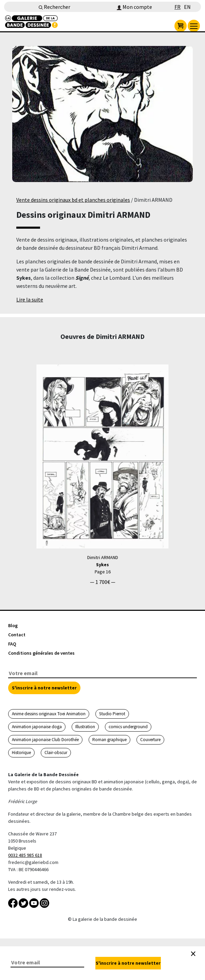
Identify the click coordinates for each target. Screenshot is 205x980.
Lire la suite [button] (30, 299)
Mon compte (134, 7)
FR (178, 7)
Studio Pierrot (112, 714)
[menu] (194, 26)
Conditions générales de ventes (41, 653)
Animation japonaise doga (37, 727)
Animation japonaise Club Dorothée (45, 740)
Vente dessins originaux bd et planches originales (73, 200)
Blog (13, 625)
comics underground (128, 727)
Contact (17, 635)
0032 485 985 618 (25, 855)
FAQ (12, 644)
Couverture (150, 740)
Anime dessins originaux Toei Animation (49, 714)
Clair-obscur (56, 753)
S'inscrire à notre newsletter (44, 688)
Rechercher (54, 7)
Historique (21, 753)
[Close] (193, 954)
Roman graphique (109, 740)
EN (187, 7)
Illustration (85, 727)
